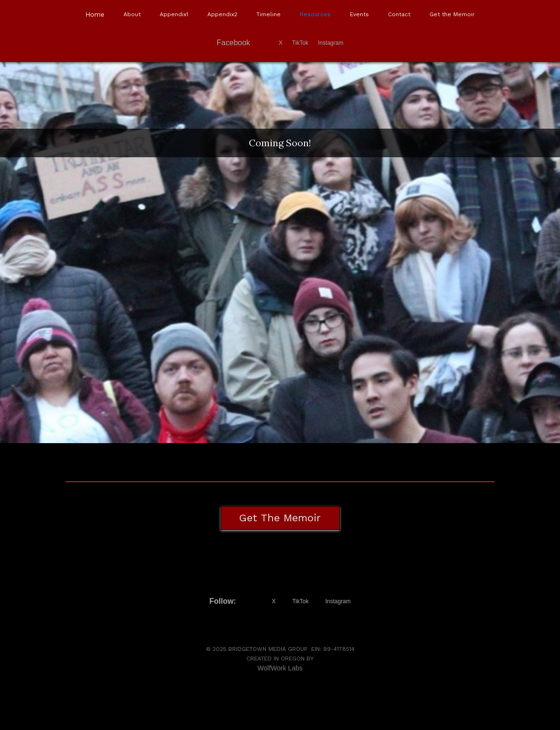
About (132, 14)
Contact (399, 14)
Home (95, 14)
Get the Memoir (452, 14)
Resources (315, 14)
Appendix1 (174, 14)
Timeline (269, 14)
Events (359, 14)
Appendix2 (222, 14)
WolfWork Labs (280, 668)
